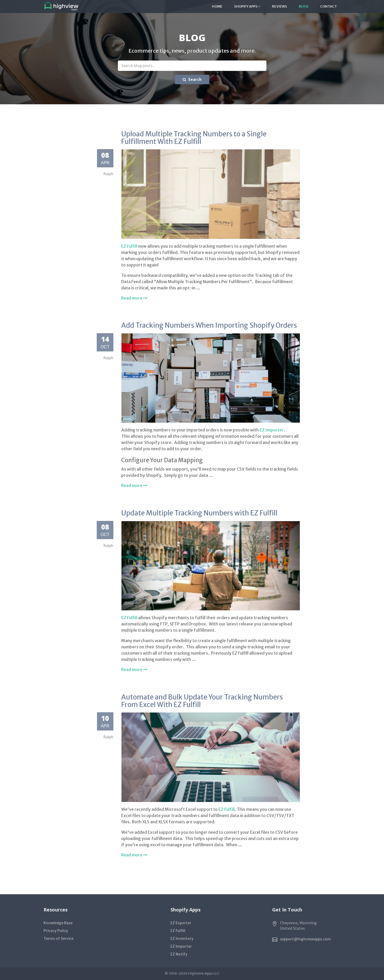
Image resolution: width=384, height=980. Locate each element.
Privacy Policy (56, 931)
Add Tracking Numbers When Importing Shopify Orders (209, 325)
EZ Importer (272, 430)
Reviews (279, 6)
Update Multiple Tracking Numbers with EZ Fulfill (199, 513)
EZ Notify (179, 954)
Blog (304, 6)
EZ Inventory (182, 939)
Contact (328, 6)
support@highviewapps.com (305, 939)
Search (192, 80)
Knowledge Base (58, 923)
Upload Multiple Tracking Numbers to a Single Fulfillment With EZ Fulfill (194, 138)
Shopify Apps (247, 6)
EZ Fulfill (129, 246)
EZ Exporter (181, 923)
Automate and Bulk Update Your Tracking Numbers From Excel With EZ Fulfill (202, 701)
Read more (134, 298)
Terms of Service (59, 939)
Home (217, 6)
